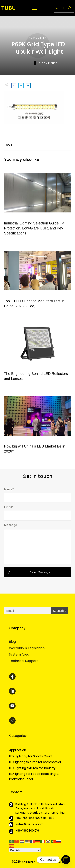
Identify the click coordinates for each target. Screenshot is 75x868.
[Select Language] (25, 850)
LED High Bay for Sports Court (31, 756)
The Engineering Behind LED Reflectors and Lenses (37, 351)
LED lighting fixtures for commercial (35, 762)
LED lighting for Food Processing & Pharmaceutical (34, 776)
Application (18, 750)
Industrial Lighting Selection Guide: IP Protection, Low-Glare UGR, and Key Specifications (37, 203)
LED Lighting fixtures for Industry (32, 768)
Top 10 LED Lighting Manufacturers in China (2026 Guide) (37, 278)
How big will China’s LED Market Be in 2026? (37, 424)
